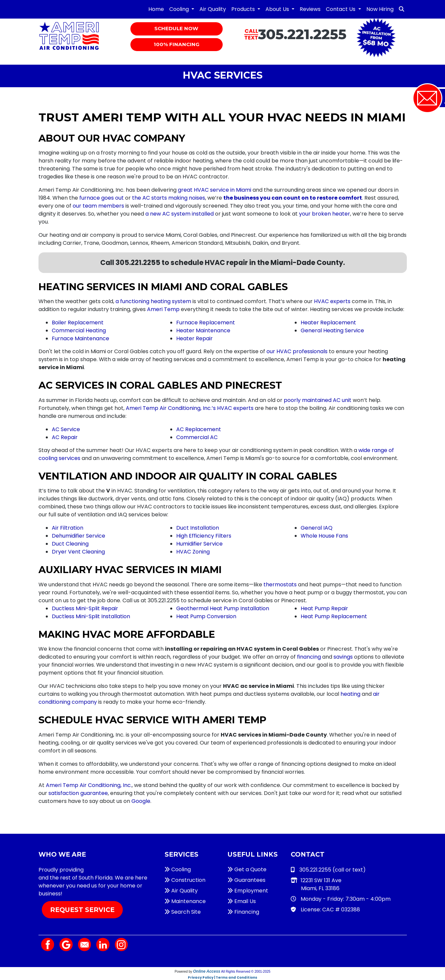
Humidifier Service (199, 544)
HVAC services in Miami (115, 870)
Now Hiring (380, 9)
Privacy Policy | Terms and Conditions (222, 978)
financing (309, 657)
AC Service (66, 429)
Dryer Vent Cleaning (78, 552)
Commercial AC (197, 437)
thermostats (280, 585)
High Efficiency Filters (204, 536)
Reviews (310, 9)
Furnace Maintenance (80, 338)
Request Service (82, 910)
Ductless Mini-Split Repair (85, 608)
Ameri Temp (163, 309)
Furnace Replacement (206, 323)
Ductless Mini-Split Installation (91, 616)
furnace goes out (102, 198)
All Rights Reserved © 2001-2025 (246, 972)
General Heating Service (332, 330)
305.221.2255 (302, 34)
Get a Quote (247, 869)
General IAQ (317, 528)
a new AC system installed (180, 214)
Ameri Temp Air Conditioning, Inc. (89, 785)
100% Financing (177, 45)
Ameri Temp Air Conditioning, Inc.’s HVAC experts (190, 408)
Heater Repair (194, 338)
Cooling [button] (180, 9)
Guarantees (247, 880)
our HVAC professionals (297, 351)
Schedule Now (177, 29)
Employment (248, 891)
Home (156, 9)
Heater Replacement (328, 323)
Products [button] (244, 9)
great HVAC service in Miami (215, 190)
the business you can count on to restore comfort (293, 198)
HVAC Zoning (193, 552)
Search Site (183, 912)
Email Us (242, 901)
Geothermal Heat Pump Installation (223, 608)
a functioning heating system (153, 301)
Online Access (207, 971)
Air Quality (213, 9)
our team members (98, 206)
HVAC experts (332, 301)
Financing (243, 912)
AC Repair (65, 437)
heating (350, 694)
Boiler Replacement (78, 323)
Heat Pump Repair (324, 608)
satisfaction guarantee (78, 793)
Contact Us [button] (341, 9)
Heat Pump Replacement (334, 616)
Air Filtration (68, 528)
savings (343, 657)
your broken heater (325, 214)
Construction (185, 880)
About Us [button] (278, 9)
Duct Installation (198, 528)
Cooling (178, 869)
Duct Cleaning (70, 544)
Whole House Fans (324, 536)
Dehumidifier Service (78, 536)
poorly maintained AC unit (318, 400)
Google (141, 801)
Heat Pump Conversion (206, 616)
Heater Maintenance (203, 330)
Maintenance (185, 901)
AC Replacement (199, 429)
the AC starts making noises (169, 198)
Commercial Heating (79, 330)
